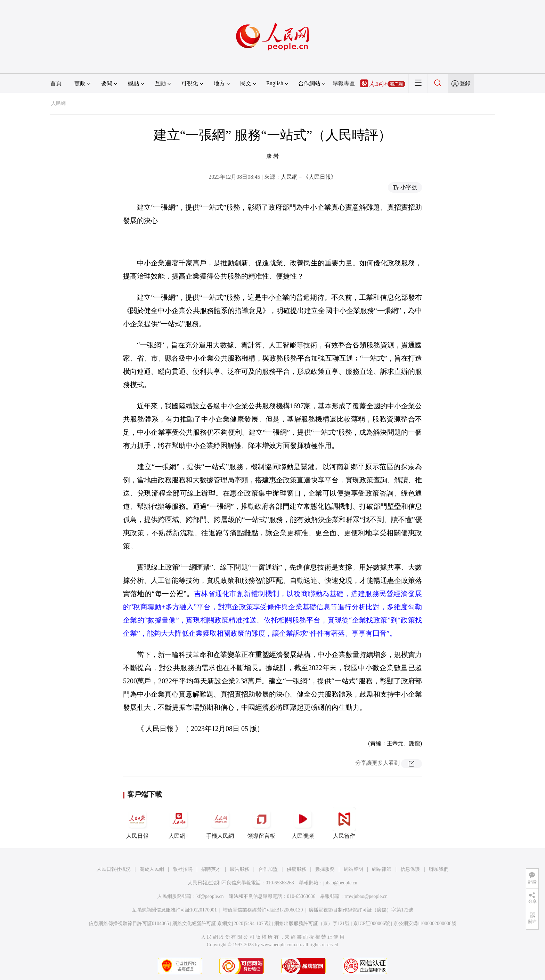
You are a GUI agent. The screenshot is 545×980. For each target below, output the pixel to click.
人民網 (58, 103)
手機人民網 (220, 823)
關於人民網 (152, 869)
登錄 (465, 83)
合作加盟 (268, 869)
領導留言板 (261, 823)
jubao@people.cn (340, 883)
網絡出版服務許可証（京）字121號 (312, 923)
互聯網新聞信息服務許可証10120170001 (174, 910)
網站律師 (382, 869)
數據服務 (325, 869)
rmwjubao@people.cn (366, 896)
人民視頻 (303, 823)
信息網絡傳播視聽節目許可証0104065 (129, 923)
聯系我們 (439, 869)
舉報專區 (344, 83)
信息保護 (410, 869)
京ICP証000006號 (372, 923)
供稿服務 (296, 869)
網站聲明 (353, 869)
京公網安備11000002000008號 (425, 923)
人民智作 (344, 823)
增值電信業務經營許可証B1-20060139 (263, 910)
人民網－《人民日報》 (309, 177)
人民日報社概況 (114, 869)
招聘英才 (211, 869)
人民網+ (179, 823)
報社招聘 (183, 869)
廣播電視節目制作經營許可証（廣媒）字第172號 (361, 910)
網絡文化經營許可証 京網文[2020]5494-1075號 (222, 923)
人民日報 (137, 823)
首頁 (56, 83)
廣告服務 (239, 869)
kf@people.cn (210, 896)
